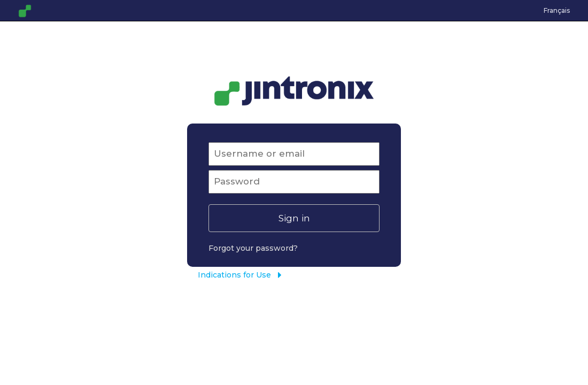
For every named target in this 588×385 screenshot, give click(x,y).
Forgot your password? (253, 248)
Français (557, 10)
